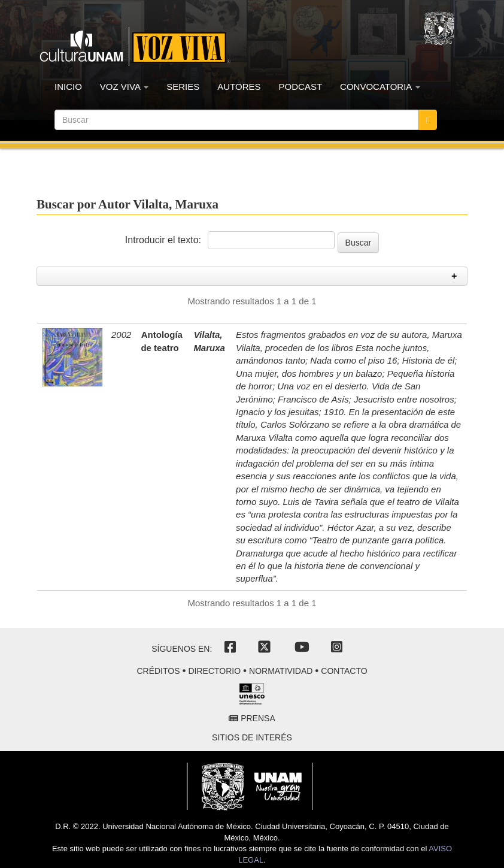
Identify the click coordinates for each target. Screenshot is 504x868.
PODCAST (301, 87)
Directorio (214, 671)
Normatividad (281, 671)
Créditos (158, 671)
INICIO (68, 87)
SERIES (183, 87)
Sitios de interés (252, 737)
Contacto (344, 671)
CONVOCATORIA (380, 87)
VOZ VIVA (124, 87)
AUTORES (239, 87)
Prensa (252, 718)
